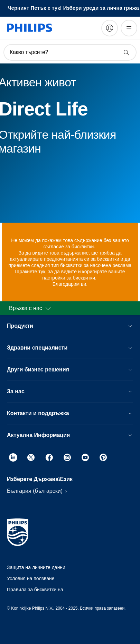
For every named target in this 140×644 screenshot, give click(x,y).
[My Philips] (110, 28)
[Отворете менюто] (129, 28)
